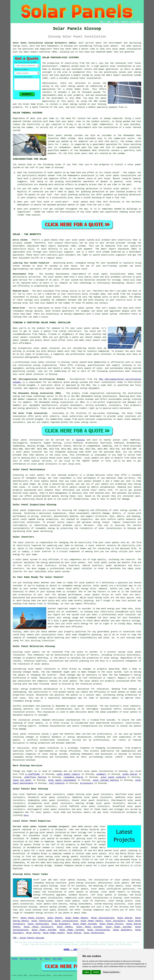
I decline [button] (96, 972)
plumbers (101, 774)
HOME (102, 22)
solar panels (110, 46)
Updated (47, 959)
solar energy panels (66, 857)
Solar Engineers (61, 924)
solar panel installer (47, 348)
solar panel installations (121, 176)
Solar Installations (103, 918)
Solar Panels (55, 918)
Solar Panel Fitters (33, 918)
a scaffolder (33, 774)
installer (87, 569)
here (26, 815)
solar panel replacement (62, 780)
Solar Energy (125, 918)
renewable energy (73, 777)
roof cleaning (57, 783)
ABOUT (116, 22)
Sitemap (15, 959)
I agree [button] (87, 972)
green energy (130, 774)
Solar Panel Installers (38, 927)
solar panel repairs (68, 774)
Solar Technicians (42, 921)
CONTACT (125, 22)
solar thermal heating (106, 780)
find (22, 794)
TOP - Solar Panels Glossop (29, 938)
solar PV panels (96, 839)
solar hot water (22, 780)
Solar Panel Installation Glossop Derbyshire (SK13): (45, 43)
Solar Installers (115, 921)
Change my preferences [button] (111, 972)
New (41, 959)
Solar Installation (99, 930)
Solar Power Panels (77, 918)
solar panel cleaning (113, 777)
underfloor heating (35, 777)
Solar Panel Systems (89, 927)
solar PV (84, 66)
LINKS (109, 22)
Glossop (81, 440)
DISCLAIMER (135, 22)
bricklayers (87, 783)
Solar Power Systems (85, 924)
